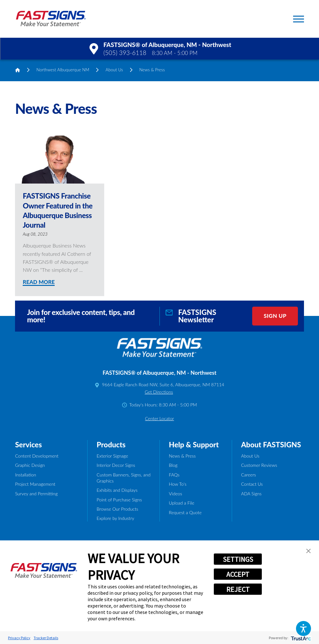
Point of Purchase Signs (119, 500)
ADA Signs (251, 494)
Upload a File (182, 503)
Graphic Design (30, 465)
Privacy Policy (19, 638)
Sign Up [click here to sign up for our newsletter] (275, 316)
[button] (303, 628)
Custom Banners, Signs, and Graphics (123, 478)
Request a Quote (185, 512)
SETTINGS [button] (238, 559)
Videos (175, 494)
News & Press (182, 456)
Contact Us (252, 484)
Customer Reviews (259, 465)
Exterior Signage (112, 456)
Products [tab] (111, 445)
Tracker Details (46, 638)
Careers (249, 475)
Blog (173, 465)
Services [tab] (28, 445)
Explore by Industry (115, 518)
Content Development (37, 456)
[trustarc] (300, 638)
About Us (114, 70)
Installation (26, 475)
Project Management (35, 484)
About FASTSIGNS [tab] (271, 445)
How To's (178, 484)
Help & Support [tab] (194, 445)
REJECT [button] (238, 589)
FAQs (174, 475)
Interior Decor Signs (116, 465)
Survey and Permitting (36, 494)
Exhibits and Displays (117, 490)
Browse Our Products (117, 509)
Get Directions (159, 392)
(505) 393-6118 (125, 53)
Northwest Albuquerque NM (63, 70)
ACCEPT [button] (238, 574)
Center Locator (160, 418)
